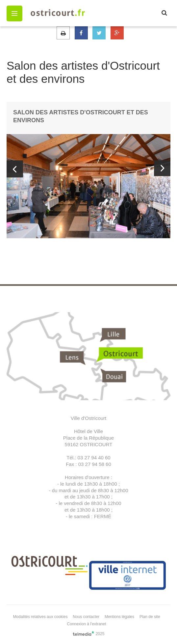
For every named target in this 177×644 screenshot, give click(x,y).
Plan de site (150, 617)
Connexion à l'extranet (86, 624)
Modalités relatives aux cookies (40, 617)
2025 (89, 633)
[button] (14, 13)
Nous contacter (86, 617)
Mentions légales (119, 617)
